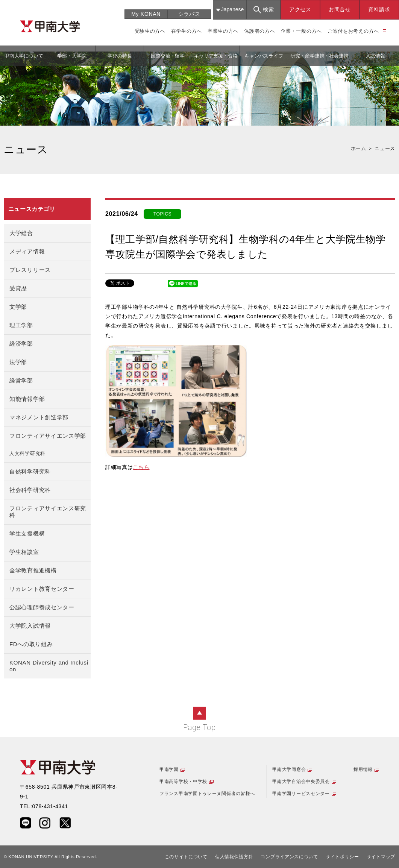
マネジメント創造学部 (39, 417)
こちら (141, 467)
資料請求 (379, 9)
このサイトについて (186, 857)
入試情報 (375, 56)
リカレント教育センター (42, 589)
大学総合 (21, 233)
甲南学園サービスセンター (301, 794)
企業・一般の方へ (301, 31)
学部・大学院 (72, 56)
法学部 (18, 362)
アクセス (300, 9)
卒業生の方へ (223, 31)
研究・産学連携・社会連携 (319, 56)
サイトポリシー (342, 857)
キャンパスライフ (264, 56)
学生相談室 (24, 552)
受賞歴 (18, 288)
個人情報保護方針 (234, 857)
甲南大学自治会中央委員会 (301, 782)
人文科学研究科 (27, 454)
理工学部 (21, 325)
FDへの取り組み (31, 644)
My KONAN (146, 14)
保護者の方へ (259, 31)
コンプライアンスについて (289, 857)
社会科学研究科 (30, 490)
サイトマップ (381, 857)
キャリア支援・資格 (216, 56)
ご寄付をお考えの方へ (353, 31)
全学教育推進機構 (33, 570)
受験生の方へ (150, 31)
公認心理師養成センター (42, 607)
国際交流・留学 (168, 56)
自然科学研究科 (30, 471)
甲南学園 (169, 769)
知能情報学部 (27, 399)
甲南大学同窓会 (289, 769)
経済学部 (21, 344)
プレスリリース (30, 270)
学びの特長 (120, 56)
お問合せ (340, 9)
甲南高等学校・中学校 (183, 782)
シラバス (189, 14)
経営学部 (21, 380)
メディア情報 (27, 251)
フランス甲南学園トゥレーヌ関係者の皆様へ (207, 794)
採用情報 (363, 769)
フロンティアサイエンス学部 (48, 436)
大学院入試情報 (30, 626)
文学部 (18, 307)
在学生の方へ (187, 31)
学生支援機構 (27, 533)
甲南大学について (24, 56)
